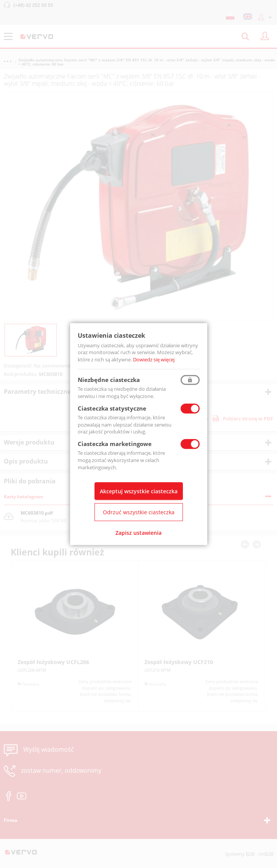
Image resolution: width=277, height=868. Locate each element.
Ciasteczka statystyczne (112, 408)
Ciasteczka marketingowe (115, 444)
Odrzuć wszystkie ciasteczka (139, 512)
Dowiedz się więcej (154, 359)
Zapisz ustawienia (138, 533)
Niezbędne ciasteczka (109, 380)
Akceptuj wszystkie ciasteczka (139, 491)
